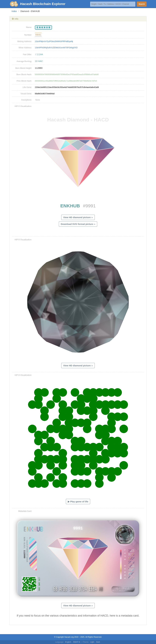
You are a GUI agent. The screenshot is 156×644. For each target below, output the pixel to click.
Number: (28, 35)
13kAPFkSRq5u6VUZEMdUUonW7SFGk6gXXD (56, 48)
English (68, 642)
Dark (98, 642)
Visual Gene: (26, 94)
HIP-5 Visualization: (23, 106)
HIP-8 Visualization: (23, 240)
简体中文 (77, 642)
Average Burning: (24, 61)
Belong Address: (25, 41)
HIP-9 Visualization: (23, 375)
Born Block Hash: (24, 74)
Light (92, 642)
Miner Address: (25, 48)
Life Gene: (27, 87)
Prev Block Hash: (24, 81)
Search (142, 4)
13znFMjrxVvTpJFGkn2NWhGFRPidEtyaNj (54, 41)
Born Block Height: (24, 68)
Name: (29, 27)
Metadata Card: (25, 511)
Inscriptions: (27, 100)
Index (14, 11)
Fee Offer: (27, 54)
